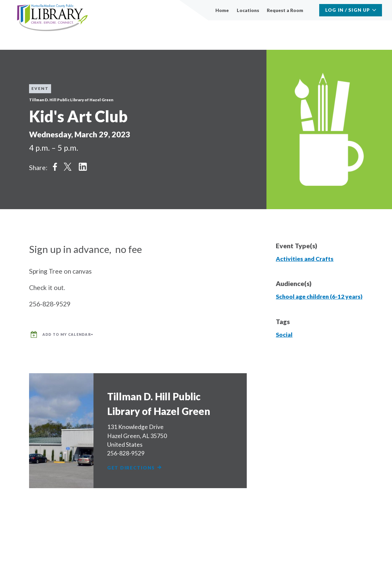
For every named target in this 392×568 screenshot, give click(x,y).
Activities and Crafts (305, 259)
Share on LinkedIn (83, 167)
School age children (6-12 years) (319, 297)
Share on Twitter (67, 167)
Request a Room (285, 10)
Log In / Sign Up (348, 10)
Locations (248, 10)
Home (222, 10)
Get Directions (137, 465)
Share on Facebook (55, 167)
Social (284, 335)
